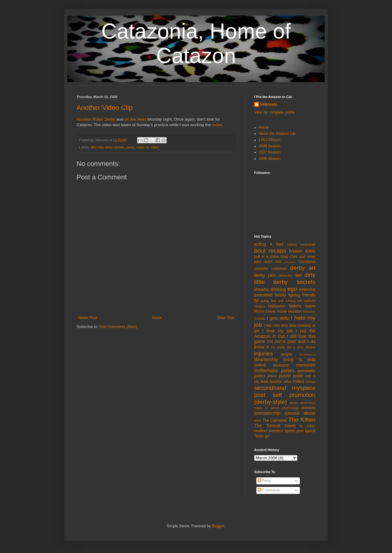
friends (309, 295)
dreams (262, 289)
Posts (264, 481)
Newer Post (88, 318)
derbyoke (285, 276)
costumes (279, 269)
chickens (290, 262)
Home (157, 318)
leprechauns (307, 354)
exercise (307, 289)
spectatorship (267, 413)
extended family (270, 295)
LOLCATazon (269, 140)
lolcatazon (281, 365)
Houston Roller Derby (96, 119)
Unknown (269, 104)
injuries (264, 354)
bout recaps (270, 251)
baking (292, 244)
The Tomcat (267, 426)
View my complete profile (275, 112)
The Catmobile (275, 420)
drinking (278, 289)
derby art (303, 268)
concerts (261, 269)
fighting (294, 295)
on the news (136, 119)
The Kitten (302, 420)
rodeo (217, 125)
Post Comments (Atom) (118, 327)
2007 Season (270, 152)
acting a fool (269, 244)
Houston (295, 311)
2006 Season (270, 159)
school (311, 382)
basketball (308, 244)
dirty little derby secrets (107, 147)
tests (258, 420)
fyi (256, 300)
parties (288, 371)
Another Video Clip (105, 108)
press (130, 147)
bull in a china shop (271, 257)
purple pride (291, 376)
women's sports (282, 431)
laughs (286, 354)
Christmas (307, 262)
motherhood (266, 371)
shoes (294, 403)
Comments (269, 490)
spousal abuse (300, 413)
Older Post (226, 318)
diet (298, 275)
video (155, 147)
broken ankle (302, 251)
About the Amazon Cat (277, 134)
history (310, 306)
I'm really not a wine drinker (293, 347)
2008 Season (270, 146)
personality (307, 371)
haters (295, 306)
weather (261, 431)
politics (260, 376)
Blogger (218, 526)
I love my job (277, 331)
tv (148, 147)
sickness (308, 408)
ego (292, 289)
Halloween (277, 306)
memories (306, 365)
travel (290, 426)
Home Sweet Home (270, 311)
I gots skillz (278, 318)
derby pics (265, 275)
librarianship (266, 359)
